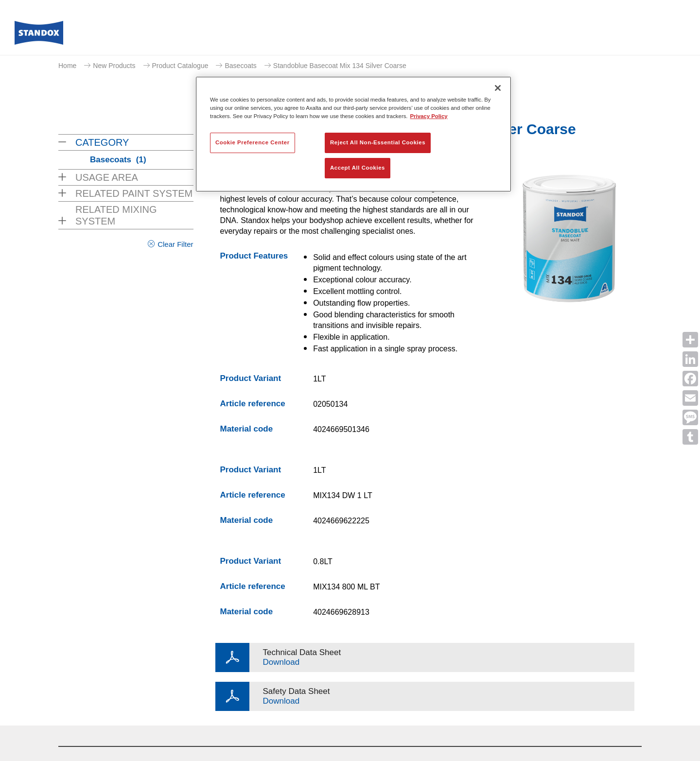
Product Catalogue (180, 66)
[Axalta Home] (39, 35)
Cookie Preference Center (253, 142)
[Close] (498, 88)
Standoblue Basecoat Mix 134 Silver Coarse (340, 66)
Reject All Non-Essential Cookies (378, 142)
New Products (114, 66)
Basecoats (240, 66)
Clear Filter (175, 244)
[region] (353, 134)
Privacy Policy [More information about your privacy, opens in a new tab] (429, 116)
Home (67, 66)
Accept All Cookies (358, 168)
